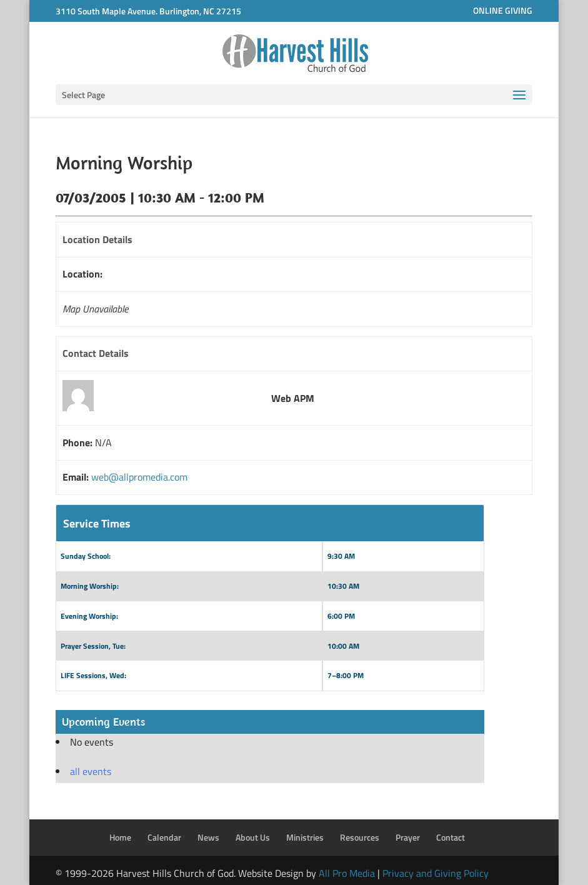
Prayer (408, 837)
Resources (360, 837)
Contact (451, 837)
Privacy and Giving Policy (436, 873)
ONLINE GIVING (503, 10)
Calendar (164, 837)
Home (120, 837)
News (208, 837)
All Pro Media (347, 873)
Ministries (305, 837)
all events (91, 771)
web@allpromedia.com (139, 477)
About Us (253, 837)
